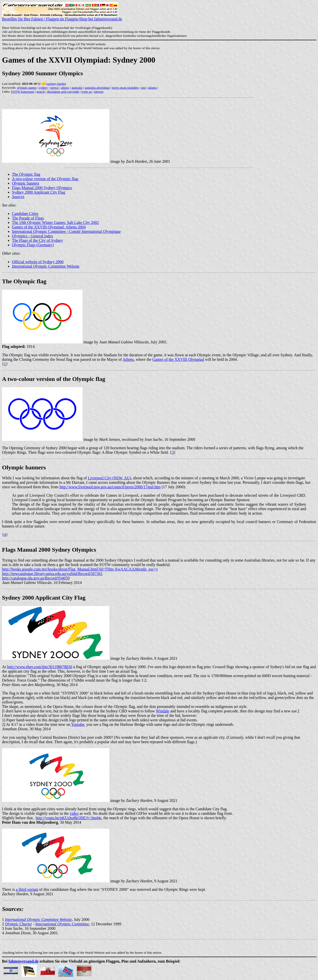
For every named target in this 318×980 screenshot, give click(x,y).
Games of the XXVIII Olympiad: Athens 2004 (49, 227)
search (41, 92)
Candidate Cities (25, 214)
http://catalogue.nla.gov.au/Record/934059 (36, 578)
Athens (128, 359)
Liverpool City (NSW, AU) (110, 478)
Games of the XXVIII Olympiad (178, 359)
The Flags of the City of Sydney (37, 240)
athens (65, 88)
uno (143, 88)
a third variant (27, 889)
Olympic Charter (19, 924)
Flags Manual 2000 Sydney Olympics (42, 188)
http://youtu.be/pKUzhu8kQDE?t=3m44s (69, 818)
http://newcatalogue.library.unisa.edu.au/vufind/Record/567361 (52, 574)
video (74, 813)
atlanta (152, 88)
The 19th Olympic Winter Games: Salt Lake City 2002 (55, 223)
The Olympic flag (26, 174)
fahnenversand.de (23, 961)
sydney (43, 88)
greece (54, 88)
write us (87, 92)
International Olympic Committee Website (46, 266)
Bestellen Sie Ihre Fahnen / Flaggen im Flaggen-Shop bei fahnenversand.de (62, 17)
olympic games (27, 88)
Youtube (78, 724)
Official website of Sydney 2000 (38, 262)
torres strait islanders (125, 88)
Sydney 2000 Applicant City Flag (39, 192)
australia (77, 88)
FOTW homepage (22, 92)
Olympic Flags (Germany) (33, 245)
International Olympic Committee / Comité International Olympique (66, 231)
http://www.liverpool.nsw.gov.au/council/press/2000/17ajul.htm (110, 487)
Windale (162, 711)
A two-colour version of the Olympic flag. (45, 179)
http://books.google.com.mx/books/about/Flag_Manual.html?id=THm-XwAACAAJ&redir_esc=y (80, 569)
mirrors (99, 92)
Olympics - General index (33, 236)
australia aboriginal (97, 88)
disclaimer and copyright (63, 92)
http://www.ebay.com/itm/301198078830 (40, 667)
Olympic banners (26, 183)
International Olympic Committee (62, 924)
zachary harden (56, 84)
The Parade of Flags (28, 218)
